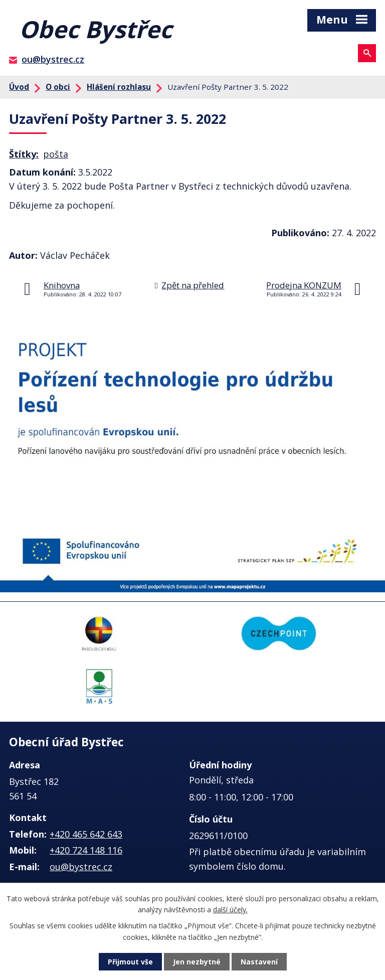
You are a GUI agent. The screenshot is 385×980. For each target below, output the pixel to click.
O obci (58, 87)
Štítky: (24, 154)
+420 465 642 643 (86, 834)
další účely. (230, 910)
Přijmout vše (130, 962)
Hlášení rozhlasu (119, 87)
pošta (56, 154)
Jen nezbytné (197, 962)
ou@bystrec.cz (53, 59)
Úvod (19, 87)
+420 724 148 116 (86, 850)
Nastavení (259, 962)
